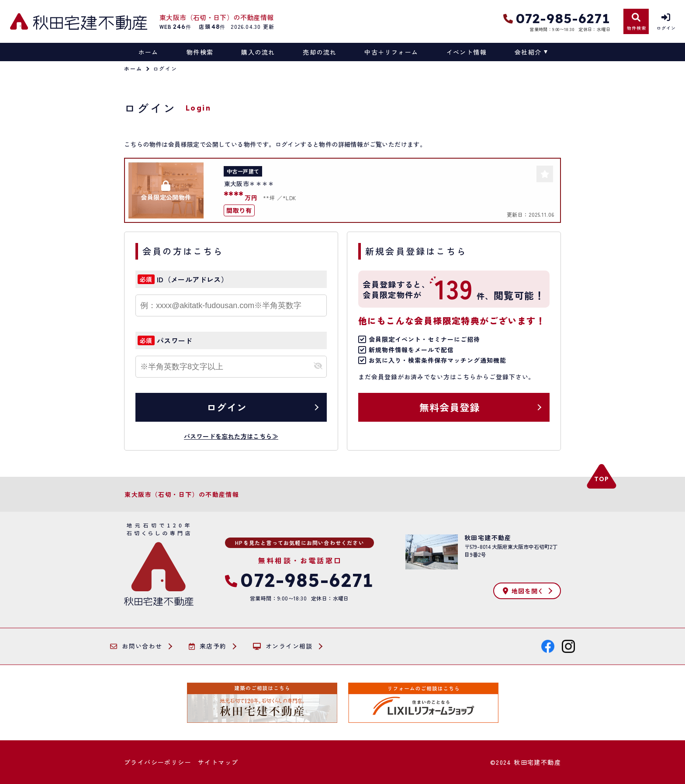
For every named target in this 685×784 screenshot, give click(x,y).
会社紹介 (528, 52)
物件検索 (200, 52)
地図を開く (523, 591)
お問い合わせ (136, 646)
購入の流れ (258, 52)
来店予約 (208, 646)
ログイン (227, 407)
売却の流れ (320, 52)
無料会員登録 (450, 407)
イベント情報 (467, 52)
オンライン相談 (283, 646)
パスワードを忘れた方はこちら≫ (231, 436)
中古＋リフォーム (391, 52)
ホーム (149, 52)
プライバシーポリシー (158, 762)
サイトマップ (218, 762)
